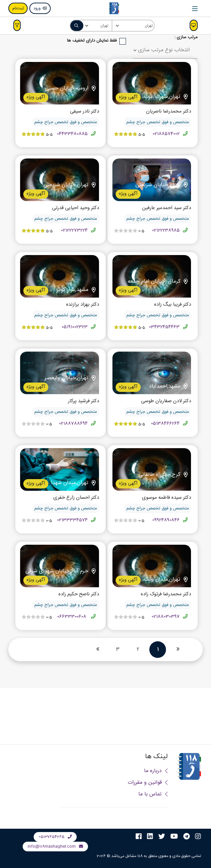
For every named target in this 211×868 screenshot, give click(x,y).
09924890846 (166, 520)
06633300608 (72, 617)
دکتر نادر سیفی (84, 112)
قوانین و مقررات (148, 783)
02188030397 (166, 617)
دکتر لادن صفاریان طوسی (166, 401)
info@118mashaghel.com (55, 846)
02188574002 (166, 134)
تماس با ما (153, 794)
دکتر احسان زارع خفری (76, 498)
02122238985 (166, 230)
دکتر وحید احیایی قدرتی (75, 208)
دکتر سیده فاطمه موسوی (166, 498)
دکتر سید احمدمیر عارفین (166, 208)
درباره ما (156, 771)
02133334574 (72, 520)
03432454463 (164, 327)
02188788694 (73, 424)
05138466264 (165, 424)
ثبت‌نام (18, 8)
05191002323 (75, 327)
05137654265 (55, 837)
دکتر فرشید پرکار (83, 401)
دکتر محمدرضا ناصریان (168, 112)
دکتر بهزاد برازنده (82, 305)
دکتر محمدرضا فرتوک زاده (166, 594)
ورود (40, 8)
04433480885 (72, 134)
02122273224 (74, 230)
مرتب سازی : (186, 37)
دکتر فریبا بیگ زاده (172, 305)
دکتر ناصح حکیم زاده (79, 594)
